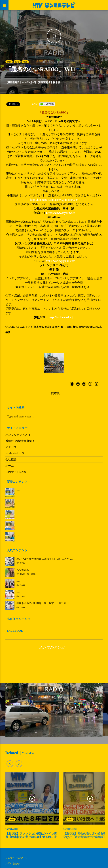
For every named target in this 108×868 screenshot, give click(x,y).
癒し (63, 327)
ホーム (10, 466)
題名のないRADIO (88, 327)
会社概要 (11, 459)
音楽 (25, 62)
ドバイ (29, 327)
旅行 (9, 62)
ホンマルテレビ (52, 648)
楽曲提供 (49, 327)
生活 (17, 62)
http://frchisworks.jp (62, 317)
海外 (57, 327)
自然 (69, 327)
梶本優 (57, 82)
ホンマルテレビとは (18, 435)
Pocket (35, 104)
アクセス (11, 447)
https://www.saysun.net (60, 213)
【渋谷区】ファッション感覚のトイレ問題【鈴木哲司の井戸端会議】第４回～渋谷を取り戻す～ (31, 837)
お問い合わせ (13, 864)
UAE (22, 327)
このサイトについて (18, 472)
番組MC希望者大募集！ (20, 441)
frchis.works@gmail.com (61, 261)
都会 (75, 327)
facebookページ (15, 453)
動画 (12, 820)
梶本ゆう (39, 327)
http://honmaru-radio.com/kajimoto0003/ (54, 200)
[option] (32, 807)
